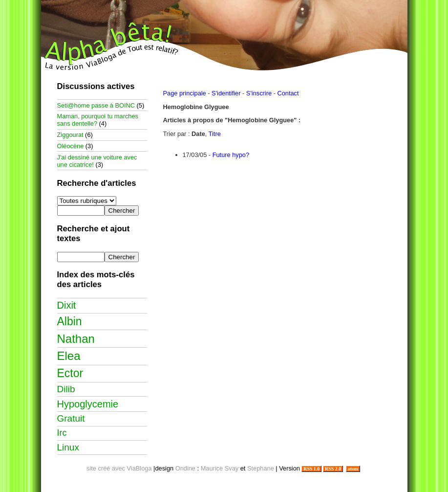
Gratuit (71, 418)
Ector (70, 373)
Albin (70, 321)
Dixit (67, 305)
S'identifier (226, 93)
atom (353, 469)
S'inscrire (259, 93)
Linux (68, 447)
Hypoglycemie (88, 404)
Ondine (185, 468)
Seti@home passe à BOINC (96, 105)
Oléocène (71, 146)
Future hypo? (231, 155)
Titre (215, 134)
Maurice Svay (220, 468)
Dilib (66, 389)
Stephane (261, 468)
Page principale (185, 93)
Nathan (76, 339)
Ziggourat (70, 135)
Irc (62, 433)
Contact (288, 93)
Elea (69, 356)
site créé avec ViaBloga (119, 468)
